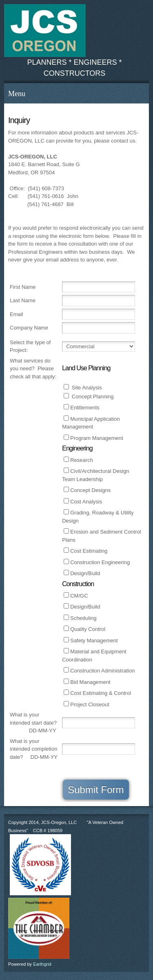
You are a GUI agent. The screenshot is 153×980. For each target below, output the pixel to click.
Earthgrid (42, 964)
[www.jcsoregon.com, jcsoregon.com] (45, 31)
